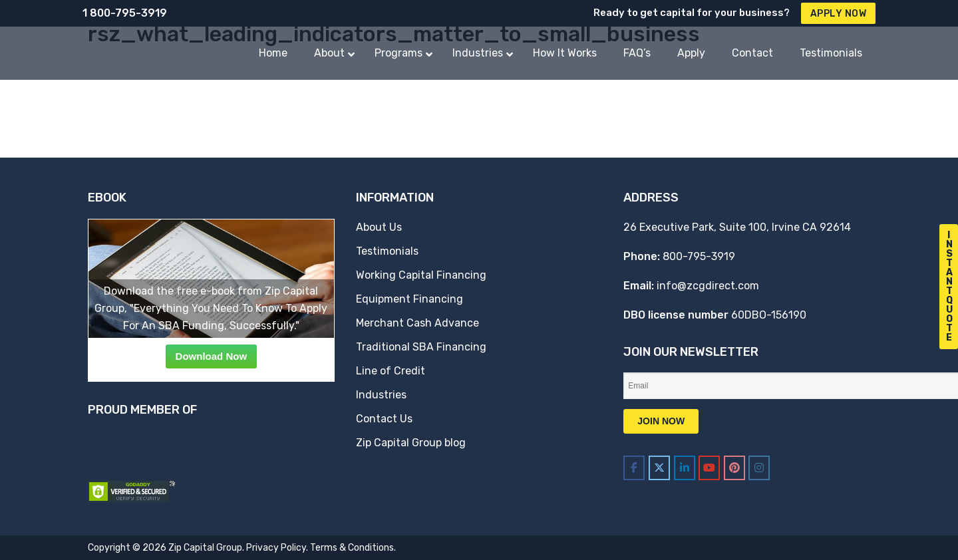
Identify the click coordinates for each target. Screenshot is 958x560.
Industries (381, 395)
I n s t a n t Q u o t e (949, 286)
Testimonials (387, 251)
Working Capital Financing (421, 275)
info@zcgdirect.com (708, 286)
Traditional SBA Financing (421, 347)
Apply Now (839, 14)
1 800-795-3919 (125, 13)
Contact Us (384, 419)
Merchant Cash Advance (417, 323)
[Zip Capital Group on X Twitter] (659, 468)
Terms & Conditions (352, 548)
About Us (379, 227)
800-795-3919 (699, 256)
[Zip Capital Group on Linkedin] (685, 468)
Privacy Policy (276, 548)
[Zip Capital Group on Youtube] (709, 468)
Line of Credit (391, 371)
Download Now (212, 356)
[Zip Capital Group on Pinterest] (734, 468)
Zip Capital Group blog (411, 443)
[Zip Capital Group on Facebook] (634, 468)
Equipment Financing (409, 299)
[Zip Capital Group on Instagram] (759, 468)
